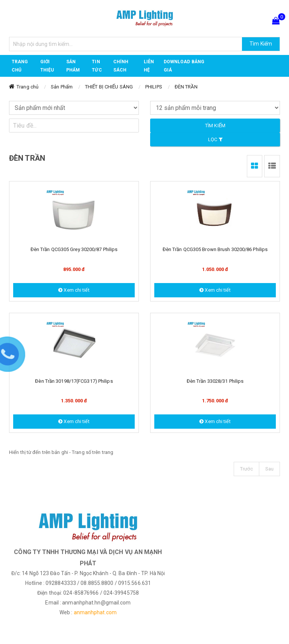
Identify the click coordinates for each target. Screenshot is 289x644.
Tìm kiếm (215, 126)
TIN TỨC (97, 66)
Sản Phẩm (62, 87)
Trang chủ (20, 66)
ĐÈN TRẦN (186, 87)
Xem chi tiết (74, 290)
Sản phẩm (73, 66)
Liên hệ (149, 66)
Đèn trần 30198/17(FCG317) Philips (74, 381)
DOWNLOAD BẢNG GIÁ (184, 66)
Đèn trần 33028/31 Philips (215, 381)
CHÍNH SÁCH (121, 66)
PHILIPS (154, 87)
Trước (246, 469)
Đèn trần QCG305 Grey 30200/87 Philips (74, 249)
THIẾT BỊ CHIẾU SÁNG (109, 87)
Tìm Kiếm (261, 44)
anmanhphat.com (95, 612)
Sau (269, 469)
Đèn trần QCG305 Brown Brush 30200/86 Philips (215, 249)
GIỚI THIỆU (47, 66)
